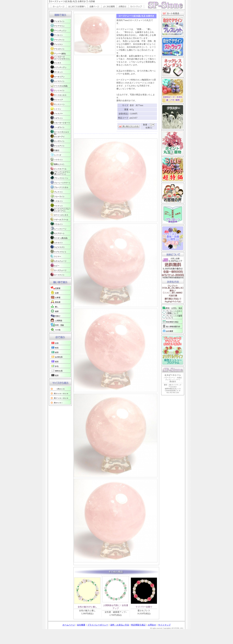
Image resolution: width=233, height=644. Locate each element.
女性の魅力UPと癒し (87, 607)
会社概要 (81, 625)
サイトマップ (164, 625)
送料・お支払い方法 (120, 625)
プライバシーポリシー (98, 625)
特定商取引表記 (138, 625)
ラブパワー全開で (144, 607)
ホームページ (69, 625)
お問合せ (152, 625)
